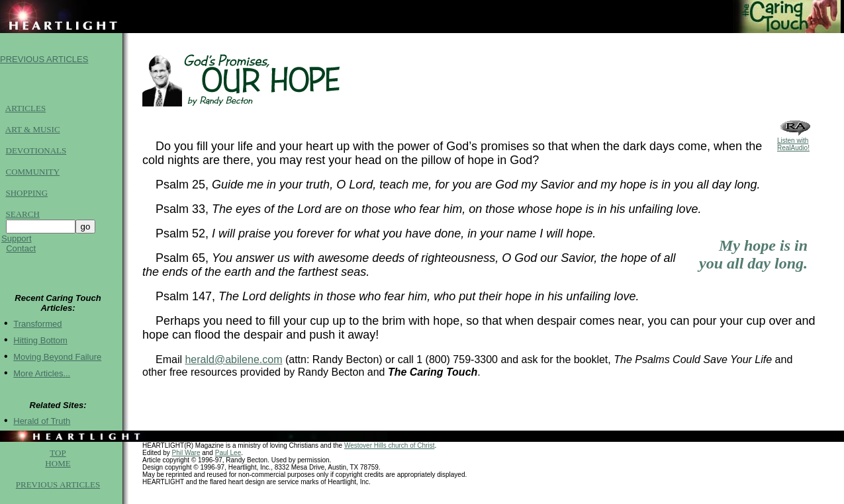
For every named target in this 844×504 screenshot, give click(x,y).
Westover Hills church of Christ (390, 453)
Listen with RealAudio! (795, 143)
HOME (58, 471)
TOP (58, 461)
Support (17, 242)
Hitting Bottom (40, 348)
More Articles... (42, 381)
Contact (21, 252)
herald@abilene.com (233, 361)
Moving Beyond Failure (57, 365)
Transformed (37, 332)
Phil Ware (186, 461)
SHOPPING (27, 197)
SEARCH (23, 218)
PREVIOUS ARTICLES (44, 61)
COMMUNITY (33, 176)
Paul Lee (228, 461)
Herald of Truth (42, 429)
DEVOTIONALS (36, 154)
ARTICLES (25, 112)
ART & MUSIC (33, 133)
